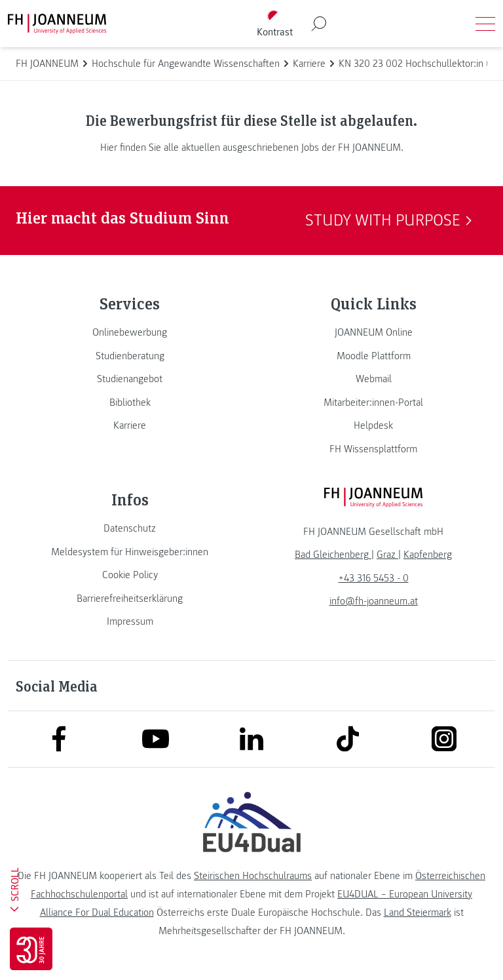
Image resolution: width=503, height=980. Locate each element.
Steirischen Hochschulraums (253, 876)
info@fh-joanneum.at (374, 601)
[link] (130, 332)
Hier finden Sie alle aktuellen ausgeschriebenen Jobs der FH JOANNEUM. (252, 147)
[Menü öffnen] (485, 24)
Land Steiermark (418, 912)
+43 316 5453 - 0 (374, 578)
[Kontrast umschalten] (274, 24)
